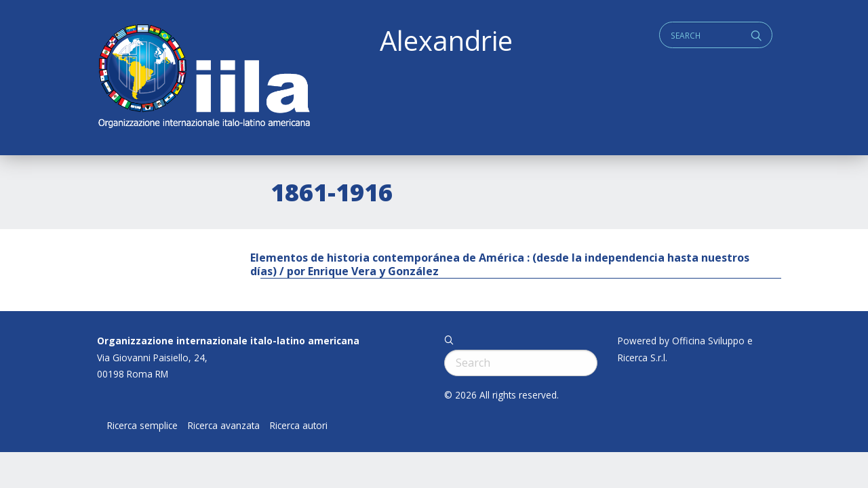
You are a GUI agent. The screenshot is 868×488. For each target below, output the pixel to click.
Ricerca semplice (142, 426)
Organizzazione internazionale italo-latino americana (228, 341)
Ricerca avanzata (224, 426)
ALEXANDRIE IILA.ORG (203, 78)
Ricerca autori (299, 426)
